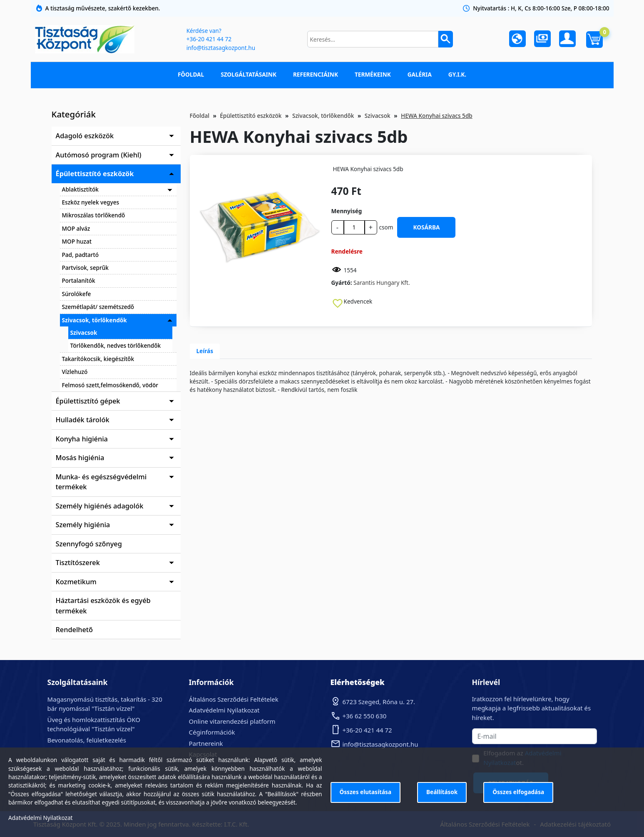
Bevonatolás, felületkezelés (87, 740)
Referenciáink (316, 74)
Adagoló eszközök (85, 136)
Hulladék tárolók (83, 420)
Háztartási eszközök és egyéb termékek (103, 605)
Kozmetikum (76, 582)
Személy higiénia (83, 525)
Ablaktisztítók (80, 189)
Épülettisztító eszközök (95, 174)
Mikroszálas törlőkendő (94, 215)
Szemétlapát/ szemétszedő (98, 307)
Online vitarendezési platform (232, 721)
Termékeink (373, 74)
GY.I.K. (457, 74)
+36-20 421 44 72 (209, 39)
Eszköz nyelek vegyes (91, 202)
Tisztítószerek (78, 563)
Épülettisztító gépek (88, 401)
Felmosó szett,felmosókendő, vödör (110, 385)
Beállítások (442, 792)
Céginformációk (212, 732)
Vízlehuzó (75, 372)
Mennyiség (347, 211)
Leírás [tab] (205, 351)
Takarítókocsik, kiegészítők (98, 359)
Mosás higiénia (80, 458)
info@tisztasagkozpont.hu (221, 48)
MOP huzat (77, 241)
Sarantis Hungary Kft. (382, 283)
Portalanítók (79, 280)
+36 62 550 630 (365, 716)
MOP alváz (76, 228)
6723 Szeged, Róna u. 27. (379, 702)
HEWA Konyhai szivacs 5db (437, 116)
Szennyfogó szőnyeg (89, 544)
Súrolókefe (77, 294)
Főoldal (191, 74)
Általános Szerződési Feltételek (234, 699)
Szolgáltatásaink (249, 74)
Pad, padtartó (81, 255)
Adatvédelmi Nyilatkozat (224, 710)
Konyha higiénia (82, 439)
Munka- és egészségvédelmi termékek (101, 482)
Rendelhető (75, 630)
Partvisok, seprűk (85, 268)
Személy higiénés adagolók (100, 506)
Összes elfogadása (518, 792)
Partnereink (206, 743)
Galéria (420, 74)
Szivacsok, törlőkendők (94, 320)
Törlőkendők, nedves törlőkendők (116, 345)
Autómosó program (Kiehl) (99, 155)
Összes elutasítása (366, 792)
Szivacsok (84, 333)
